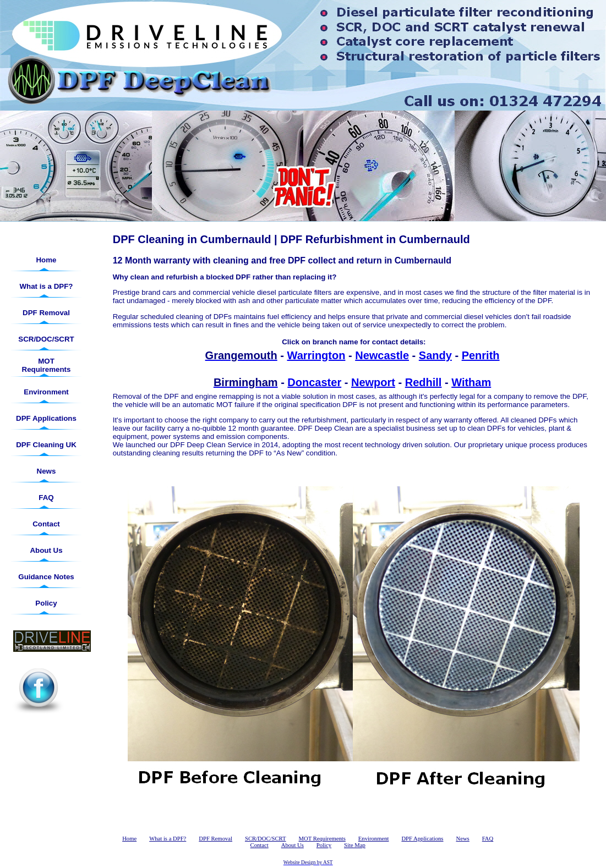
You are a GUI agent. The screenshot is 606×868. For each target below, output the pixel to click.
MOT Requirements (47, 365)
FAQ (46, 498)
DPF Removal (46, 313)
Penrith (481, 355)
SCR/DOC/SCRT (46, 339)
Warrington (316, 355)
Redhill (424, 382)
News (47, 471)
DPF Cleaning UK (46, 445)
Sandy (435, 355)
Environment (46, 392)
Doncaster (314, 382)
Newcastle (382, 355)
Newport (373, 382)
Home (46, 260)
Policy (46, 603)
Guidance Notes (46, 577)
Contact (46, 524)
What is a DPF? (46, 286)
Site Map (355, 845)
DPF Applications (46, 418)
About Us (46, 550)
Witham (471, 382)
